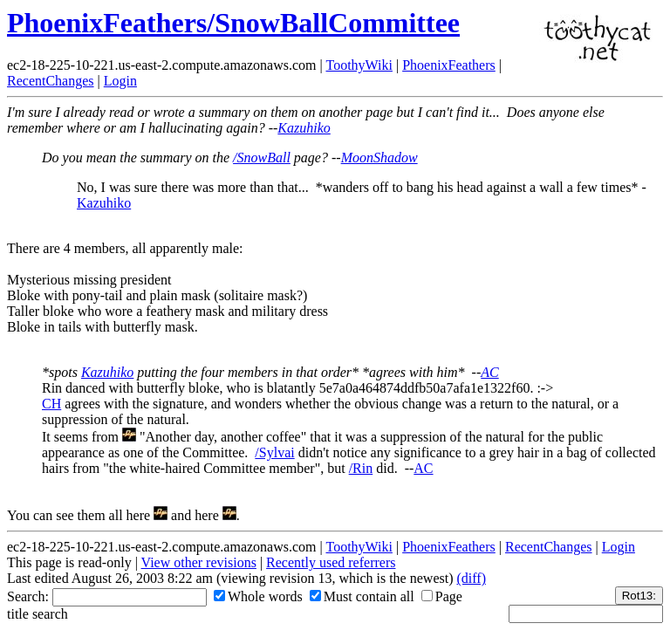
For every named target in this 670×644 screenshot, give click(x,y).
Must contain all (362, 596)
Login (120, 81)
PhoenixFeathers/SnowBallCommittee (233, 23)
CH (51, 404)
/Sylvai (274, 452)
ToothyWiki (359, 65)
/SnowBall (262, 158)
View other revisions (199, 562)
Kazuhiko (304, 128)
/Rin (361, 468)
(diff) (471, 578)
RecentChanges (51, 81)
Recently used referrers (331, 562)
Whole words (258, 596)
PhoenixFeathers (449, 65)
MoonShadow (379, 158)
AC (489, 372)
